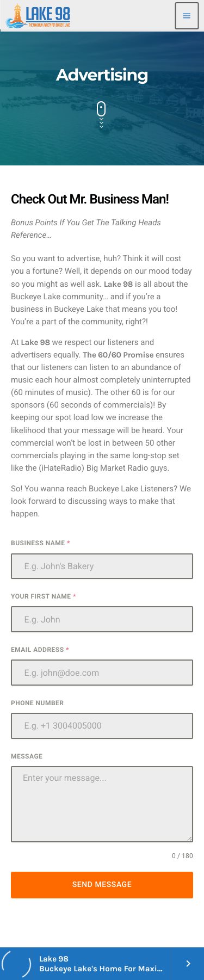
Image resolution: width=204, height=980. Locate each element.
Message (27, 756)
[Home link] (38, 16)
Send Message (102, 885)
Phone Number (37, 703)
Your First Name (44, 596)
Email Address (40, 650)
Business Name (41, 543)
